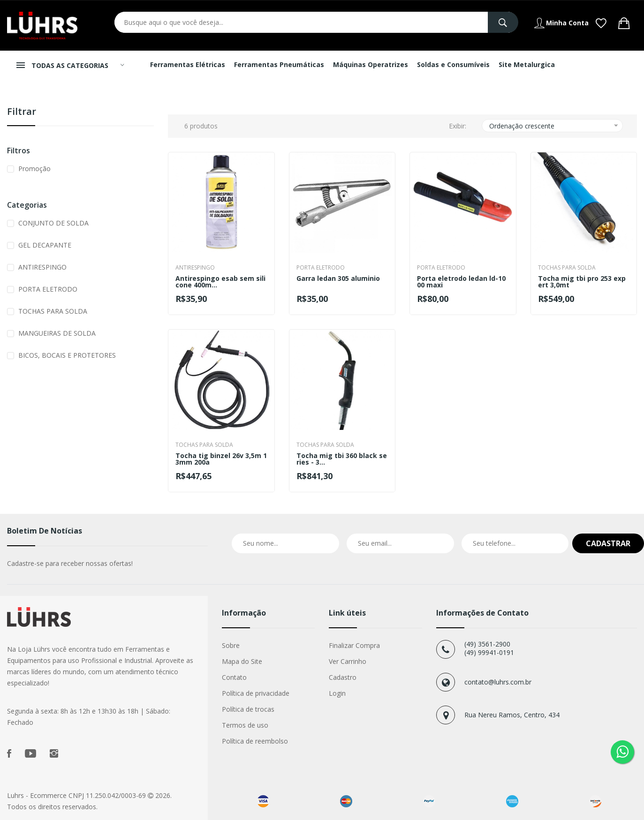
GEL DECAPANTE (45, 245)
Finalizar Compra (354, 645)
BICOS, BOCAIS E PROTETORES (67, 355)
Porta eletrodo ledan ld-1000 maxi (461, 282)
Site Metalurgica (527, 64)
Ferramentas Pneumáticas (279, 64)
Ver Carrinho (348, 661)
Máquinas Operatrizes (371, 64)
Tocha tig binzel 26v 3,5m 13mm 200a (221, 459)
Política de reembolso (255, 741)
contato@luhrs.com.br (498, 682)
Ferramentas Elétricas (188, 64)
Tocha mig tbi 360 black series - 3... (342, 459)
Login (337, 693)
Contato (234, 677)
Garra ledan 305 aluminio (338, 279)
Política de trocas (248, 709)
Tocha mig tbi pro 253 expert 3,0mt (582, 282)
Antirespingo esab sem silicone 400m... (220, 282)
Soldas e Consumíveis (453, 64)
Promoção (34, 169)
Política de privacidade (256, 693)
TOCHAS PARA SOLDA (53, 311)
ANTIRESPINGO (42, 267)
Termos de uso (245, 725)
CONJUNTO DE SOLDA (53, 223)
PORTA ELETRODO (48, 289)
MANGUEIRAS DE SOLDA (57, 333)
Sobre (231, 645)
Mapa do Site (242, 661)
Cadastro (343, 677)
